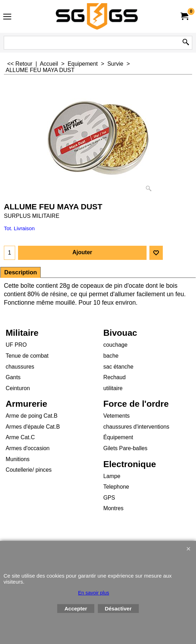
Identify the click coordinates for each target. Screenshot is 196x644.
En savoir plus (94, 593)
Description (20, 272)
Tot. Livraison (19, 228)
